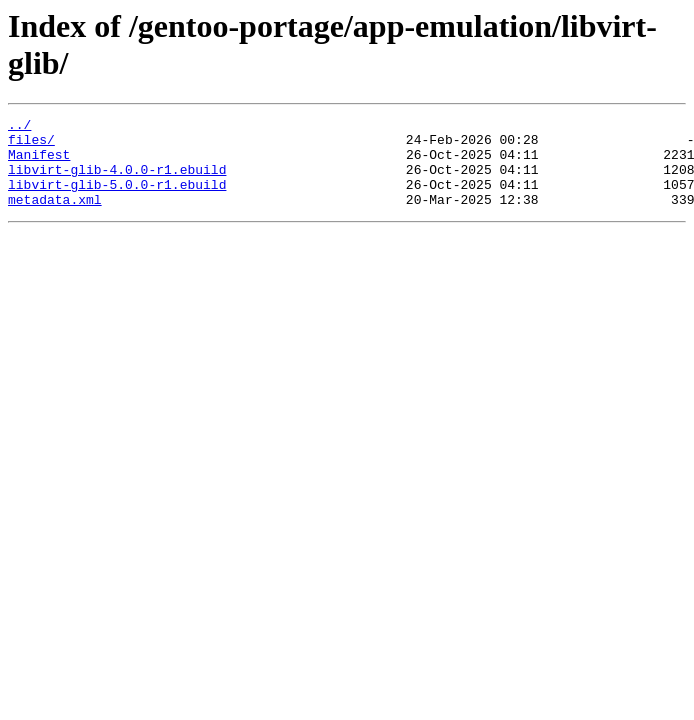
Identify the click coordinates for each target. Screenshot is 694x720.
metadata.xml (55, 217)
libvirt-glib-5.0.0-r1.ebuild (117, 199)
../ (19, 127)
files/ (31, 145)
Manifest (39, 163)
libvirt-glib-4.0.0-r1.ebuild (117, 181)
